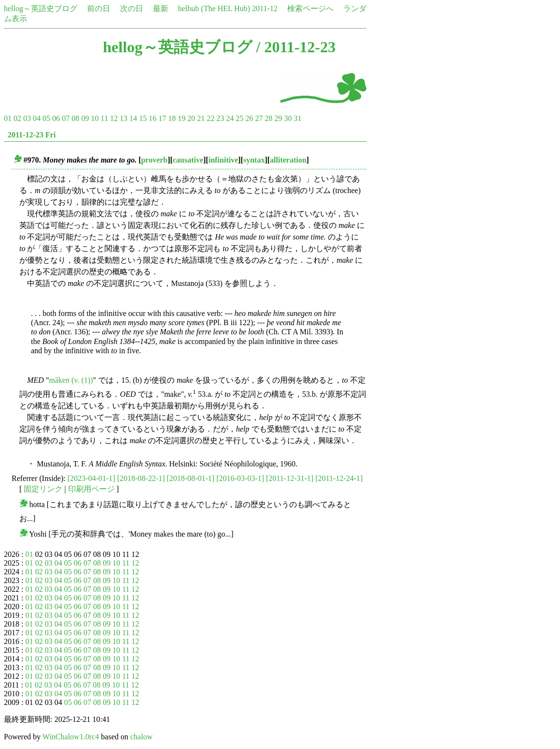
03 (27, 118)
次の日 (132, 8)
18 (172, 118)
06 (56, 118)
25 (239, 118)
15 (143, 118)
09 (85, 118)
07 (66, 118)
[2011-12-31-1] (290, 478)
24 (230, 118)
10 (95, 118)
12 (114, 118)
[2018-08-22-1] (141, 478)
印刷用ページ (91, 489)
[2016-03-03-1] (240, 478)
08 (75, 118)
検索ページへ (310, 8)
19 (181, 118)
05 (46, 118)
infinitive (223, 160)
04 (37, 118)
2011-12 (265, 8)
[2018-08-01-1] (191, 478)
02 (17, 118)
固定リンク (43, 489)
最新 (161, 8)
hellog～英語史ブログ (41, 8)
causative (188, 160)
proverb (155, 160)
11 (104, 118)
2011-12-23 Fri (32, 135)
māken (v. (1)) (71, 380)
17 (162, 118)
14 (133, 118)
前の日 (99, 8)
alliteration (288, 160)
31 (297, 118)
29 (278, 118)
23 (220, 118)
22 (210, 118)
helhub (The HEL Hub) (214, 8)
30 (288, 118)
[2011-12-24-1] (339, 478)
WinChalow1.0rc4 (71, 737)
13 (123, 118)
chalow (141, 737)
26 (249, 118)
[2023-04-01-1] (92, 478)
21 (201, 118)
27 (259, 118)
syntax (254, 160)
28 (268, 118)
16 (152, 118)
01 (8, 118)
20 (191, 118)
